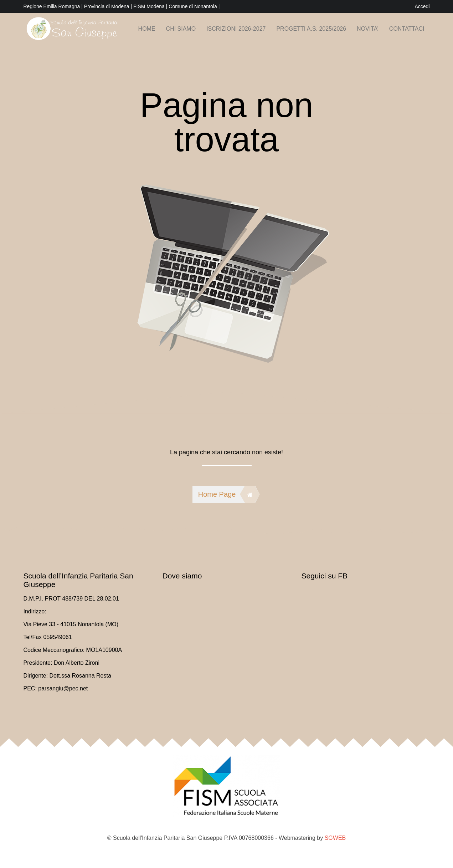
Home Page (227, 494)
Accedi (422, 6)
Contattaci (407, 29)
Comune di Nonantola (193, 6)
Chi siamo (181, 29)
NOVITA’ (368, 29)
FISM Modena (150, 6)
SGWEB (335, 838)
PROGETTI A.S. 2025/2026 (311, 29)
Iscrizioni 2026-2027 (236, 29)
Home (147, 29)
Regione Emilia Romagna (53, 6)
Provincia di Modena (107, 6)
